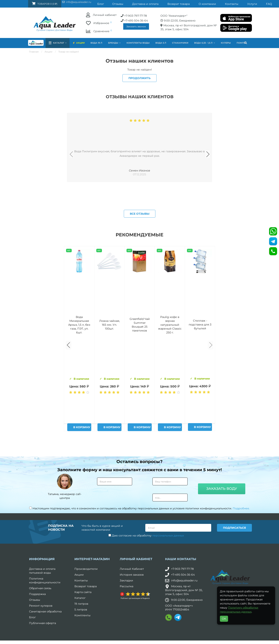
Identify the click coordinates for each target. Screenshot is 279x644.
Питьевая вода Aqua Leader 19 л (200, 415)
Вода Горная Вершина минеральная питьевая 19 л (79, 415)
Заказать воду (222, 580)
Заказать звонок (98, 26)
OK (224, 619)
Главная (34, 52)
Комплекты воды (138, 43)
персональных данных (168, 626)
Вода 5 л (161, 43)
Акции (80, 43)
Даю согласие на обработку (146, 626)
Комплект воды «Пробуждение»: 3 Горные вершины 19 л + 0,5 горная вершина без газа (109, 415)
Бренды (114, 43)
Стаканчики (180, 43)
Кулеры (226, 43)
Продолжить (139, 78)
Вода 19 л (96, 43)
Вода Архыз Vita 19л (140, 415)
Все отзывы (140, 305)
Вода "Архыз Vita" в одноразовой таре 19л (170, 415)
